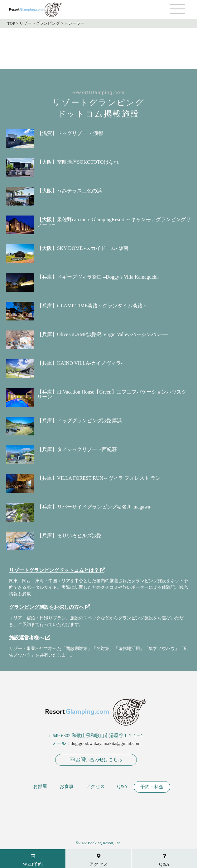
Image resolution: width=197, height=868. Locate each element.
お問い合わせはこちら (96, 760)
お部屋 (40, 787)
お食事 (67, 787)
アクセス (95, 787)
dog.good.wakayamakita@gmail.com (105, 743)
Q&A (122, 787)
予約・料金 (152, 787)
